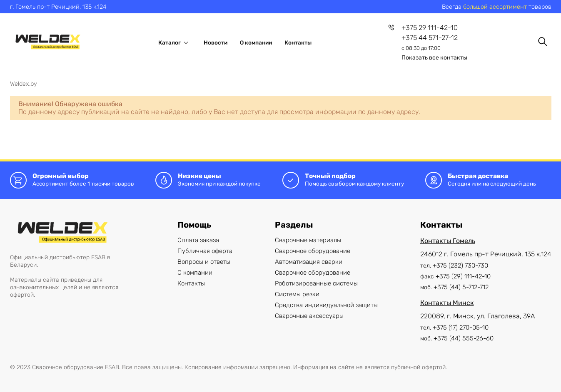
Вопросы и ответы (204, 262)
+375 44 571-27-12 (430, 38)
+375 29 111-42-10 (430, 28)
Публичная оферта (205, 251)
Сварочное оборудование (313, 251)
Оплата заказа (198, 240)
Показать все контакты (434, 58)
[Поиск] (543, 42)
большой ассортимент (495, 7)
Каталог (175, 43)
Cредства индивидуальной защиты (326, 305)
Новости (216, 42)
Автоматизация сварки (309, 262)
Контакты (298, 42)
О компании (256, 42)
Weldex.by (24, 84)
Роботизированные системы (316, 283)
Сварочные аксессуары (309, 316)
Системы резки (297, 294)
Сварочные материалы (308, 240)
